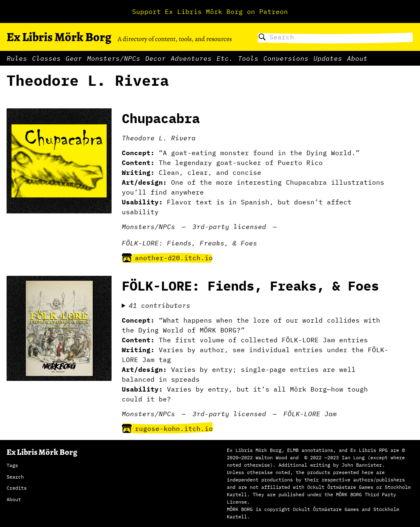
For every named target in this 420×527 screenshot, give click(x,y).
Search (15, 477)
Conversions (286, 58)
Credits (17, 488)
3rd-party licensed (229, 227)
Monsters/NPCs (114, 58)
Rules (17, 58)
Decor (155, 58)
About (357, 58)
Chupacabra (161, 118)
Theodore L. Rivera (159, 138)
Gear (74, 58)
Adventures (191, 58)
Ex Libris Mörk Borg (59, 37)
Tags (12, 465)
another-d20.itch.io (167, 258)
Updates (328, 58)
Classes (46, 58)
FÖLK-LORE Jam (310, 414)
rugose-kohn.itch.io (167, 428)
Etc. (225, 58)
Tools (248, 58)
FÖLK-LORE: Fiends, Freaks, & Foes (189, 243)
